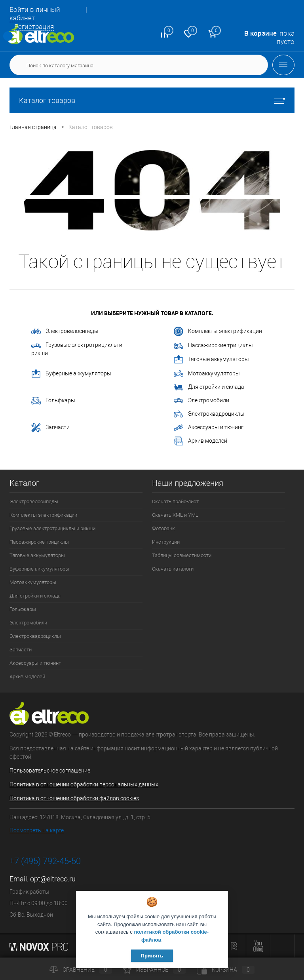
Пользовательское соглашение (50, 771)
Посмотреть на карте (37, 830)
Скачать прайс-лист (175, 501)
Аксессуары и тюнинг (209, 427)
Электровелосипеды (65, 331)
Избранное (154, 970)
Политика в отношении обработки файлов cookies (74, 798)
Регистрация (34, 27)
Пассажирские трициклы (213, 345)
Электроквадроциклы (209, 414)
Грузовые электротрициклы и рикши (77, 349)
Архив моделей (200, 441)
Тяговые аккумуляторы (211, 360)
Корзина (226, 970)
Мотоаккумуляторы (207, 374)
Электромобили (201, 401)
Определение (8, 36)
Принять (152, 956)
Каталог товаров (152, 100)
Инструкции (166, 542)
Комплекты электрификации (218, 331)
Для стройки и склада (209, 387)
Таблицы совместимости (182, 555)
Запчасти (50, 428)
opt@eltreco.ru (53, 879)
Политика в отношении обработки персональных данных (84, 784)
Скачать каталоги (173, 569)
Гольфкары (53, 401)
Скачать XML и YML (175, 515)
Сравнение (81, 970)
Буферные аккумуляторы (71, 374)
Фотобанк (163, 528)
